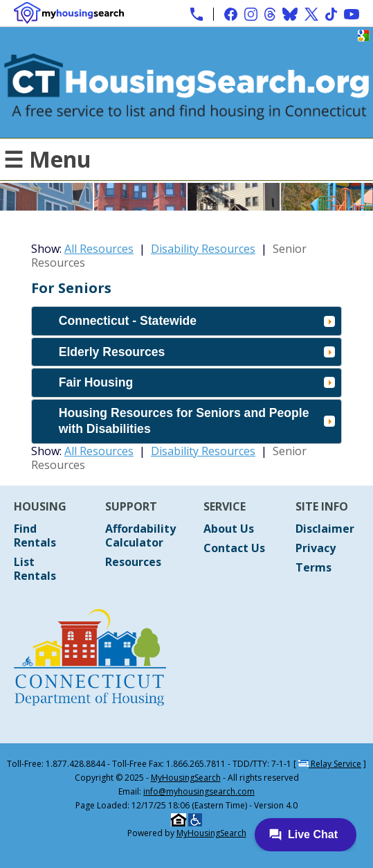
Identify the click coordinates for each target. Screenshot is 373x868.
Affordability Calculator (140, 535)
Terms (313, 567)
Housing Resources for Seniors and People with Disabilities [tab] (197, 421)
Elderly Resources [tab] (197, 352)
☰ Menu (47, 159)
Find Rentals (35, 535)
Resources (133, 562)
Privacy (316, 548)
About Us (229, 529)
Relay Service (330, 764)
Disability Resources (203, 249)
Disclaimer (325, 529)
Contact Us (234, 548)
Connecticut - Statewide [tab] (197, 321)
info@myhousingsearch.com (199, 791)
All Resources (99, 249)
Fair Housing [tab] (197, 382)
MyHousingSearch (186, 778)
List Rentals (35, 569)
